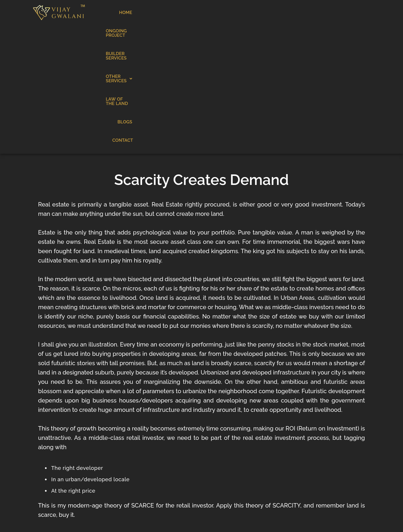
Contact (281, 461)
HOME (129, 13)
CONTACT (353, 13)
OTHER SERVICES (253, 13)
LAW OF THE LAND (299, 13)
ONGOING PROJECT (161, 13)
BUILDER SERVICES (207, 13)
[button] (253, 13)
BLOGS (331, 13)
